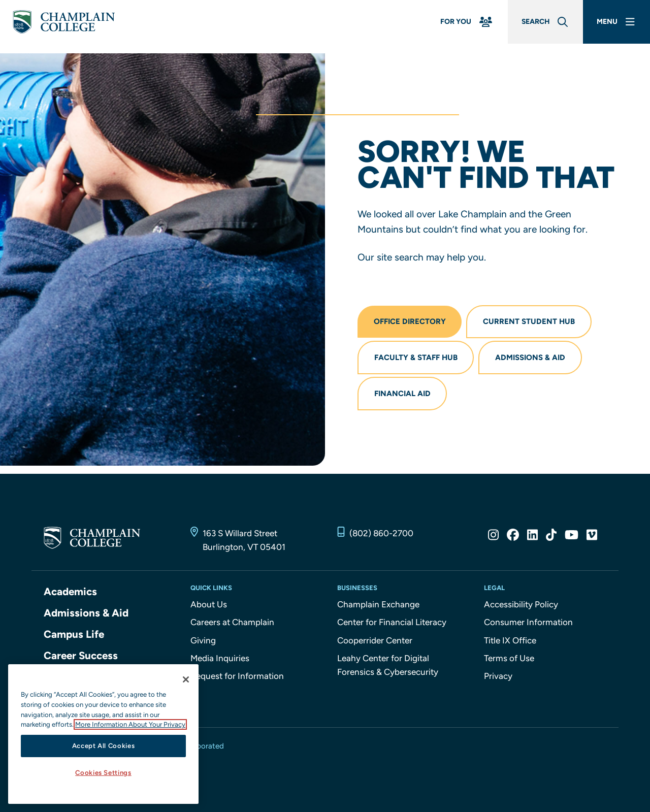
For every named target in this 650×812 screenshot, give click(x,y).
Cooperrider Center (375, 644)
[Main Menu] (614, 27)
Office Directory (410, 322)
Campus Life (74, 638)
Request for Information (237, 680)
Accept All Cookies (104, 746)
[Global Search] (538, 27)
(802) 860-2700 (381, 537)
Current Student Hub (531, 322)
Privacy (498, 680)
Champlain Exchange (378, 608)
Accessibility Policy (521, 608)
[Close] (186, 679)
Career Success (82, 659)
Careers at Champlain (232, 626)
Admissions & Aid (532, 360)
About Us (209, 608)
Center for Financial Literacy (392, 626)
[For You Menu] (454, 27)
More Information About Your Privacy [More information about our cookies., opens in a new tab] (130, 724)
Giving (203, 644)
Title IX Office (510, 644)
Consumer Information (528, 626)
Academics (71, 596)
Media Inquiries (220, 662)
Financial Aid (403, 397)
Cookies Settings (103, 773)
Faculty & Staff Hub (416, 360)
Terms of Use (509, 662)
